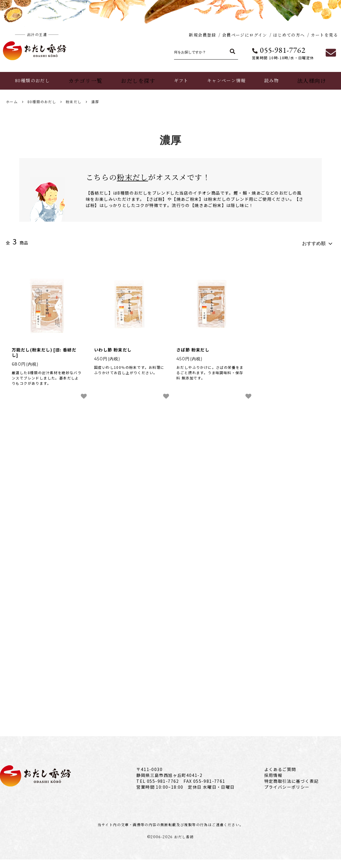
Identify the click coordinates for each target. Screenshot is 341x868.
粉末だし (74, 102)
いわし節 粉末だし (113, 347)
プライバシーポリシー (287, 795)
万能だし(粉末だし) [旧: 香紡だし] (44, 350)
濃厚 (95, 102)
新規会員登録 (202, 35)
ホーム (12, 102)
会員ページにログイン (245, 35)
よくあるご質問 (280, 778)
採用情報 (273, 784)
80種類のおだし (42, 102)
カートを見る (324, 35)
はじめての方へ (289, 35)
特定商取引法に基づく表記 (292, 790)
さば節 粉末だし (193, 347)
